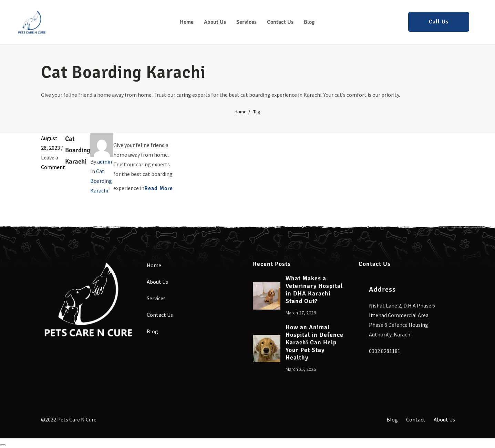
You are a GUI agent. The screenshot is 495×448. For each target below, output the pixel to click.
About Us (215, 22)
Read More (159, 188)
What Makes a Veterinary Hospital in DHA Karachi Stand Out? (314, 290)
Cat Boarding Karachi (78, 150)
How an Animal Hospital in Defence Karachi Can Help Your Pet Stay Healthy (314, 342)
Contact (416, 419)
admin (105, 162)
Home (187, 22)
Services (246, 22)
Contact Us (280, 22)
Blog (309, 22)
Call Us (439, 22)
